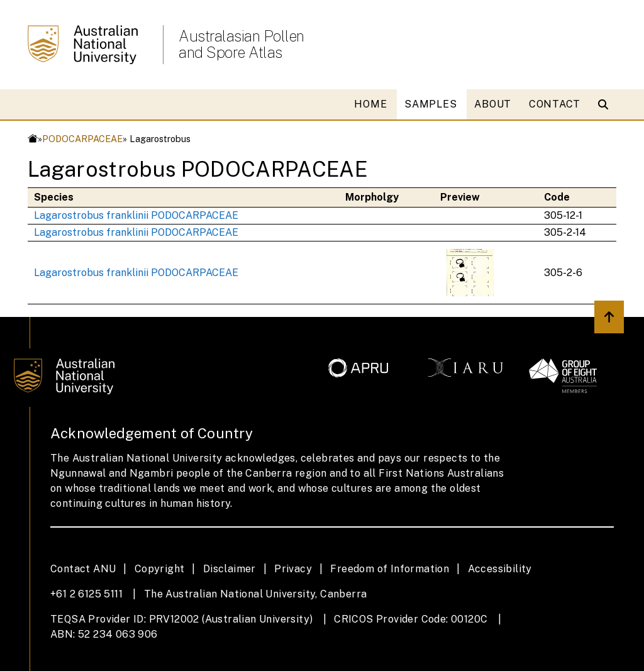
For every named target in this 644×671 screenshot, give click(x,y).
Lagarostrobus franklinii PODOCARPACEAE (136, 215)
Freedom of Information (390, 569)
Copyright (160, 569)
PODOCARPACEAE (82, 139)
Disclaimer (230, 569)
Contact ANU (83, 569)
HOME (370, 104)
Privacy (293, 569)
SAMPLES (430, 104)
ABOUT (493, 104)
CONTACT (555, 104)
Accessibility (500, 569)
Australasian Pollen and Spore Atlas (241, 44)
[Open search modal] (606, 104)
